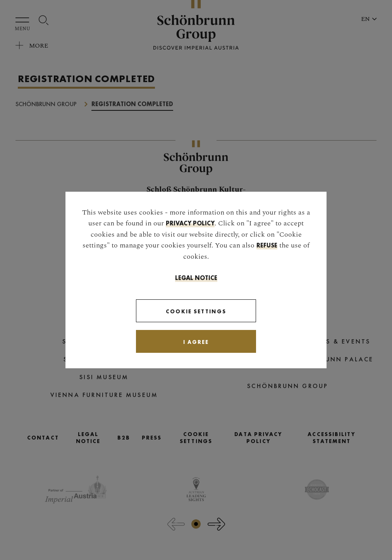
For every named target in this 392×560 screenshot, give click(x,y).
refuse (267, 245)
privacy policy (190, 223)
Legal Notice (196, 278)
